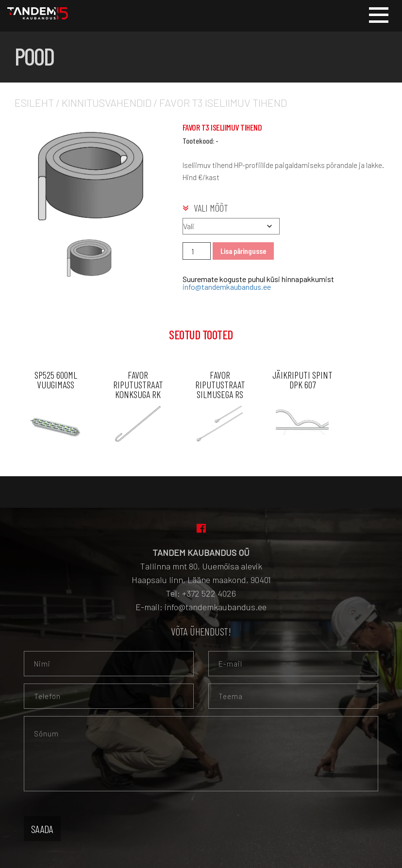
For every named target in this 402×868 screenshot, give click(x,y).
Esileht (34, 102)
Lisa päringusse (243, 251)
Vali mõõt (211, 208)
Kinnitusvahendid (107, 102)
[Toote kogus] (197, 251)
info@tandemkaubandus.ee (227, 287)
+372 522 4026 (209, 593)
